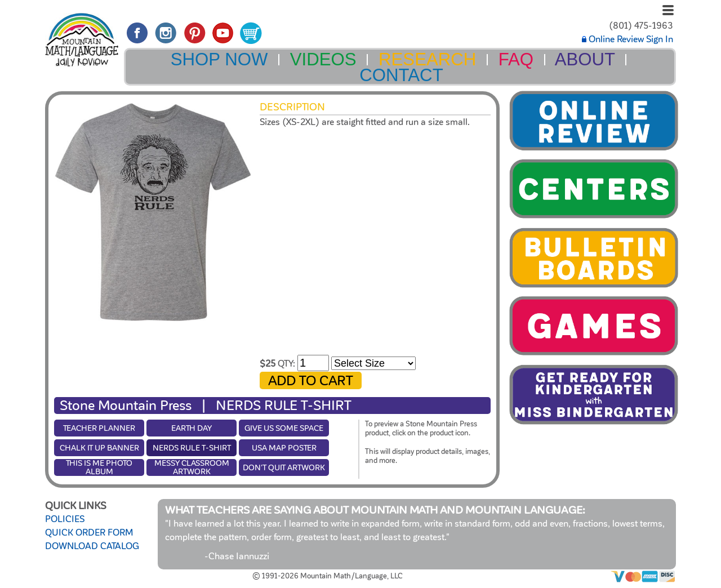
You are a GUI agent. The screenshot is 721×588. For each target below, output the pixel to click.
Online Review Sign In (627, 39)
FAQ (516, 59)
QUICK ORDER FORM (89, 533)
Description (292, 107)
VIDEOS (323, 59)
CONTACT (401, 75)
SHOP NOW (219, 59)
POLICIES (65, 519)
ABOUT (585, 59)
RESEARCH (427, 59)
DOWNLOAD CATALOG (92, 546)
